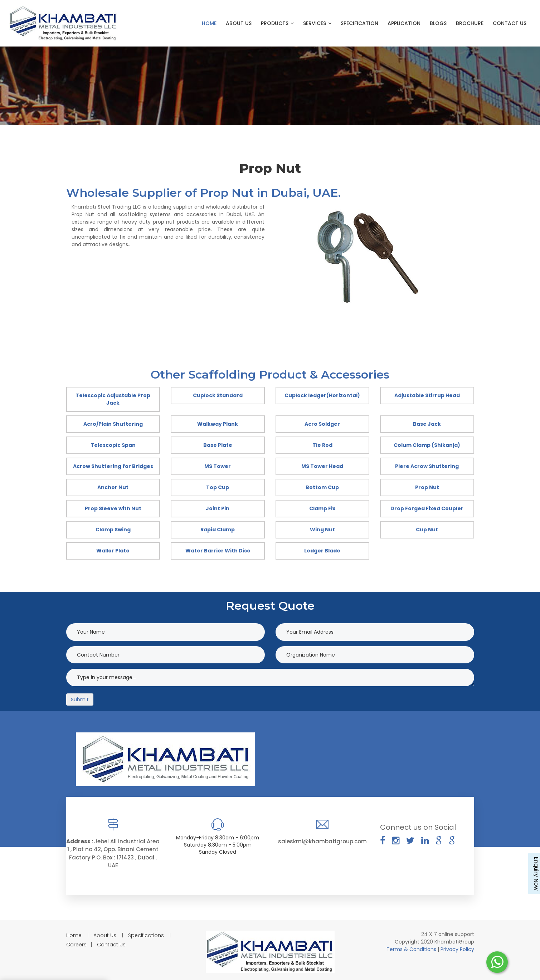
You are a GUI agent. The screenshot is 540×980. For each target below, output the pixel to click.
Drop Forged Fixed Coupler (427, 508)
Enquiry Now (536, 874)
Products (277, 23)
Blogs (438, 23)
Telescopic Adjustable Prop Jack (113, 399)
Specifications (146, 935)
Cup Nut (427, 530)
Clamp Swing (113, 530)
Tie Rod (322, 445)
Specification (359, 23)
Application (404, 23)
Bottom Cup (322, 487)
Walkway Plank (218, 424)
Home (209, 23)
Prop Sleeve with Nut (113, 508)
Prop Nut (427, 487)
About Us (239, 23)
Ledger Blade (322, 551)
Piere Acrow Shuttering (427, 466)
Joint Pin (218, 508)
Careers (76, 945)
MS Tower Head (322, 466)
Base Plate (218, 445)
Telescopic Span (113, 445)
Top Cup (218, 487)
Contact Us (510, 23)
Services (317, 23)
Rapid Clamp (218, 530)
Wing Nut (322, 530)
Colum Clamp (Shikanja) (427, 445)
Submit (80, 699)
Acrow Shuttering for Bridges (113, 466)
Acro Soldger (322, 424)
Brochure (470, 23)
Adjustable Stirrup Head (427, 395)
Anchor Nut (113, 487)
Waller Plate (113, 551)
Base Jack (427, 424)
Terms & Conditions (412, 949)
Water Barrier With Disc (218, 551)
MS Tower (218, 466)
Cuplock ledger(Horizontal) (322, 395)
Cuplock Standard (218, 395)
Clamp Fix (322, 508)
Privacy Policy (457, 949)
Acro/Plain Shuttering (113, 424)
